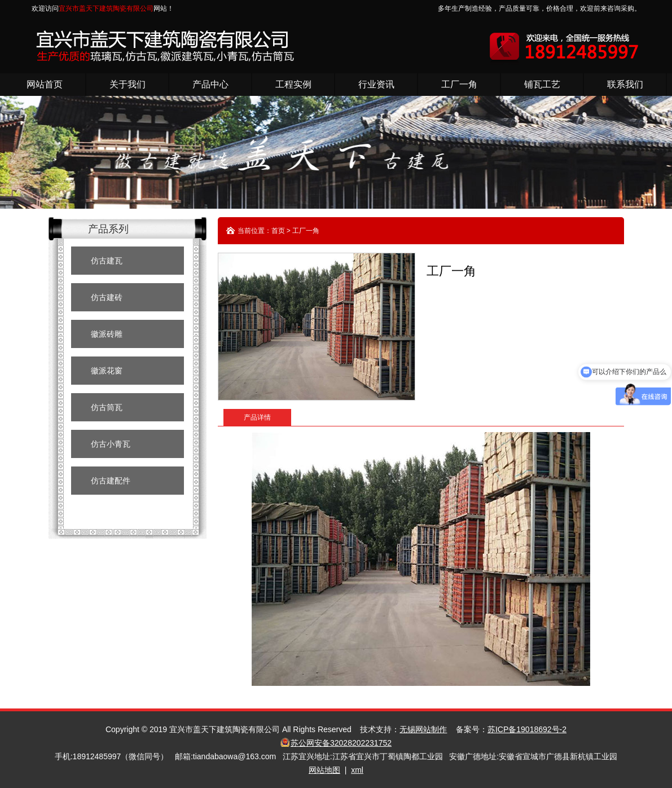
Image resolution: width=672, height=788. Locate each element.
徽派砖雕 (107, 334)
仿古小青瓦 (111, 444)
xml (357, 770)
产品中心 (210, 84)
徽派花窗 (107, 371)
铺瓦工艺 (542, 84)
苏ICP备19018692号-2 (527, 729)
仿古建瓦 (107, 261)
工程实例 (293, 84)
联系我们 (625, 84)
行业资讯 (376, 84)
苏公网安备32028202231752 (341, 743)
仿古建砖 (107, 297)
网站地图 (324, 770)
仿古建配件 (111, 481)
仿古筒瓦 (107, 407)
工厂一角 (459, 84)
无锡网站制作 (423, 729)
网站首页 (45, 84)
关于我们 (128, 84)
